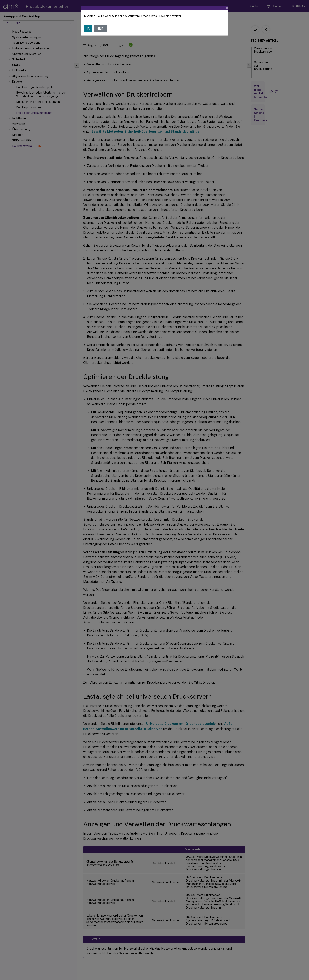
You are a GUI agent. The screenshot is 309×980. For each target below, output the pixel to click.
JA (88, 28)
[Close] (227, 8)
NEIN (100, 28)
